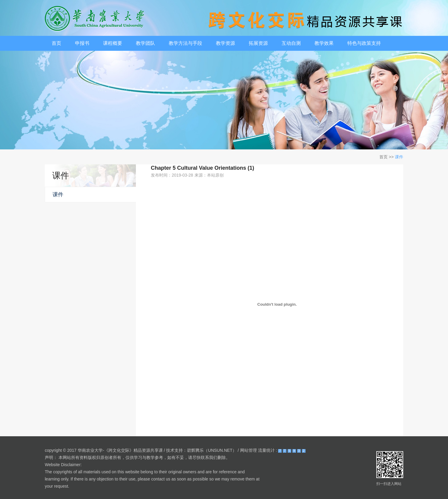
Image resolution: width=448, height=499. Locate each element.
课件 (399, 157)
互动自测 (291, 43)
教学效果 (324, 43)
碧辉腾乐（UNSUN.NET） (212, 450)
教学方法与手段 (185, 43)
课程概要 (113, 43)
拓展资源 (258, 43)
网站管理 (248, 450)
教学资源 (225, 43)
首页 (56, 43)
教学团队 (145, 43)
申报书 (82, 43)
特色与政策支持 (364, 43)
